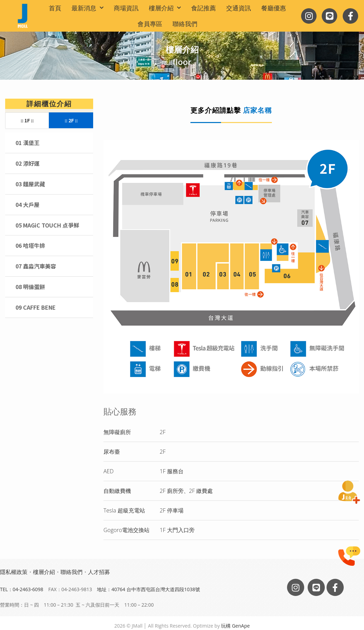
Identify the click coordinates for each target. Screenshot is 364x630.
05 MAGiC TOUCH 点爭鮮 (47, 225)
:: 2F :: (71, 120)
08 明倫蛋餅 (30, 287)
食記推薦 (203, 8)
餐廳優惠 (274, 8)
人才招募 (99, 572)
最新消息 (87, 8)
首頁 (55, 8)
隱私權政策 (14, 572)
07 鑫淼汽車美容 (36, 266)
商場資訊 (126, 8)
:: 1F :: (27, 120)
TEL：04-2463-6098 (22, 589)
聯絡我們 (185, 24)
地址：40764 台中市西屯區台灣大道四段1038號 (148, 589)
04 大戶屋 (27, 205)
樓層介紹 (165, 8)
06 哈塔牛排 (30, 245)
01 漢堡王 (27, 143)
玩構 (226, 626)
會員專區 (150, 24)
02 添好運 (27, 163)
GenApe (241, 626)
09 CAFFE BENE (36, 307)
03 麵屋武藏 (30, 184)
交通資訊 (239, 8)
